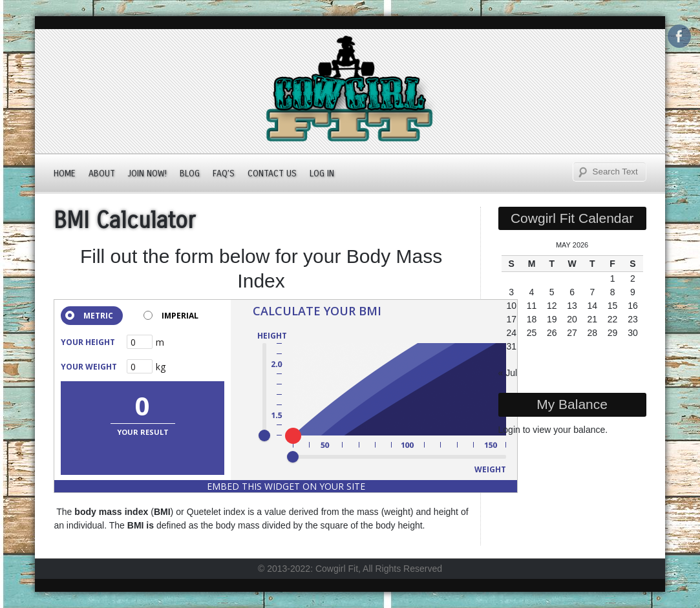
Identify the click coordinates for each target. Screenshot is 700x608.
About (102, 173)
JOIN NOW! (147, 173)
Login (509, 430)
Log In (322, 173)
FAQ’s (224, 173)
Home (65, 173)
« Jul (508, 373)
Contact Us (272, 173)
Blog (190, 173)
